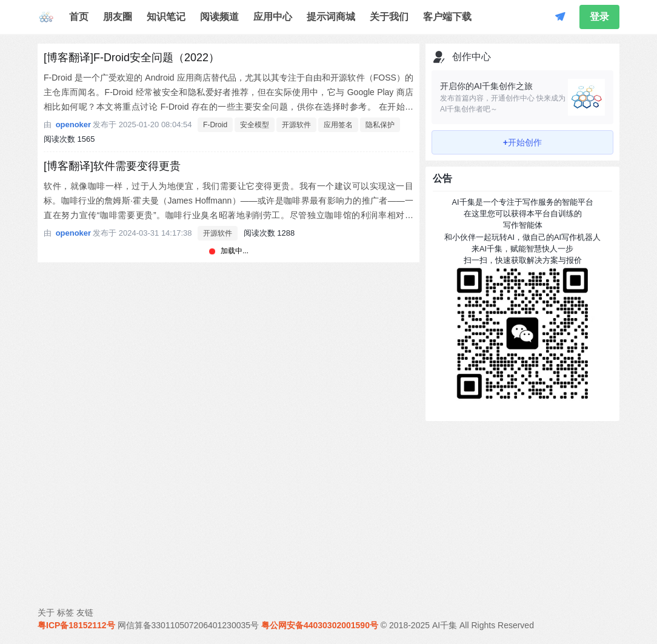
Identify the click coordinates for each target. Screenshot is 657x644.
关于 (46, 612)
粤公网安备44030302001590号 (320, 625)
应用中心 (273, 17)
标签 (65, 612)
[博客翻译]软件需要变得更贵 (112, 166)
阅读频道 (219, 17)
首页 (79, 17)
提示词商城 (331, 17)
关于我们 (389, 17)
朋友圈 (118, 17)
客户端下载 (447, 17)
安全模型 (255, 125)
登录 (599, 17)
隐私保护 (380, 125)
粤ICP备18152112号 (76, 625)
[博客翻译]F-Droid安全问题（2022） (132, 58)
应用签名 (338, 125)
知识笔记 (166, 17)
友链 (85, 612)
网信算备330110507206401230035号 (188, 625)
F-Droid (215, 125)
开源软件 (296, 125)
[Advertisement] (522, 503)
